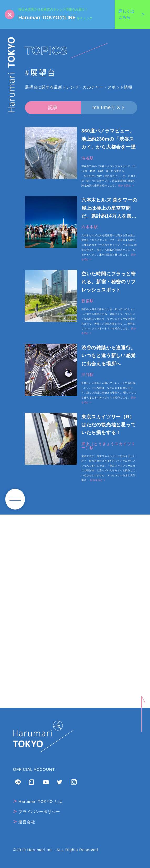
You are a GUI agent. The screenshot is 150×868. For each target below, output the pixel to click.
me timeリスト (109, 107)
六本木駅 (90, 227)
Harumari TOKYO (11, 75)
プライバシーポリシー (37, 811)
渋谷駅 (88, 158)
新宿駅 (88, 301)
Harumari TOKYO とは (38, 801)
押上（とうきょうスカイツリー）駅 (108, 446)
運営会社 (24, 822)
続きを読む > (126, 186)
